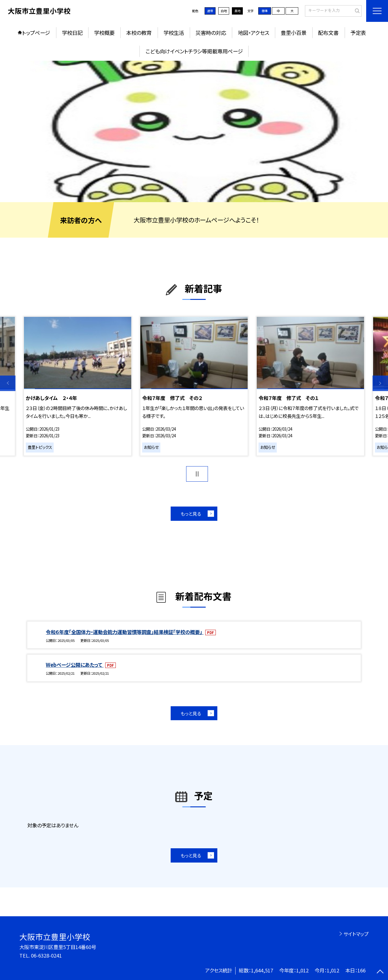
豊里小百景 (294, 33)
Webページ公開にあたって (75, 665)
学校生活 (174, 33)
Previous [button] (8, 383)
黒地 (237, 11)
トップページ (36, 33)
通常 (210, 11)
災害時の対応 (211, 33)
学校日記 (72, 33)
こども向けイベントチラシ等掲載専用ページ (194, 51)
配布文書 (328, 33)
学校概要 (104, 33)
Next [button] (380, 383)
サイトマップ (356, 934)
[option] (194, 132)
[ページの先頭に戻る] (380, 972)
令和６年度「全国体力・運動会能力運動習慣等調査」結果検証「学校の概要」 (125, 632)
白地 (224, 11)
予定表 (358, 33)
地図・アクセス (254, 33)
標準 (265, 11)
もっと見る (191, 514)
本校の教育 (139, 33)
